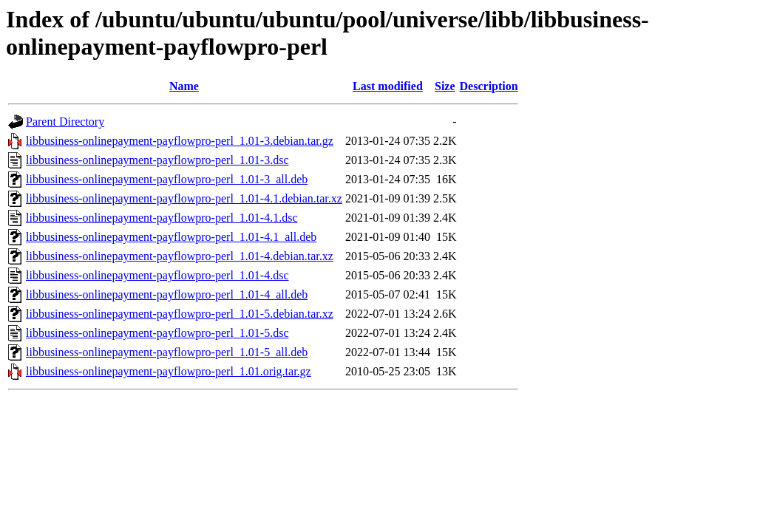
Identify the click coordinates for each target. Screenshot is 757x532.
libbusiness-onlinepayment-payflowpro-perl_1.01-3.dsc (157, 160)
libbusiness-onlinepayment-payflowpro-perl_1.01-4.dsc (157, 275)
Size (445, 86)
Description (489, 86)
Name (184, 86)
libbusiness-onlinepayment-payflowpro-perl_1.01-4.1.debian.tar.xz (184, 198)
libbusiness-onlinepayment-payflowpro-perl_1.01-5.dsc (157, 333)
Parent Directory (65, 122)
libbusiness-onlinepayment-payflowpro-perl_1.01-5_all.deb (167, 352)
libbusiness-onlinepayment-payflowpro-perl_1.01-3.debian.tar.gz (180, 141)
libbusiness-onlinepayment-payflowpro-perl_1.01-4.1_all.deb (171, 237)
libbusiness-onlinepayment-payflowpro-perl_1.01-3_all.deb (167, 179)
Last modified (388, 86)
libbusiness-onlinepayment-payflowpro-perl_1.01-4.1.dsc (162, 218)
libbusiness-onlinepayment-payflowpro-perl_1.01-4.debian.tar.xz (180, 256)
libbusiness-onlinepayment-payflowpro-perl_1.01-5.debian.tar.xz (180, 314)
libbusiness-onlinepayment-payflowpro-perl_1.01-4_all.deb (167, 294)
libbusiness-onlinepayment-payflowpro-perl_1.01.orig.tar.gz (169, 371)
